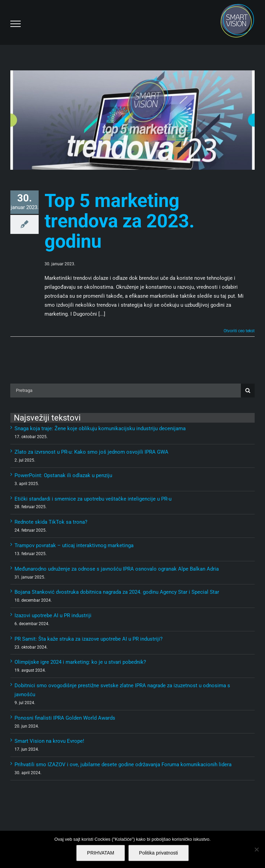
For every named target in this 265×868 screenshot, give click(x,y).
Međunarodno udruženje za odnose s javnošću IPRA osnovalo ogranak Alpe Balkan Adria (117, 569)
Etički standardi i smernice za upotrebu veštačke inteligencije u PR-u (93, 499)
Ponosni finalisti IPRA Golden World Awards (65, 718)
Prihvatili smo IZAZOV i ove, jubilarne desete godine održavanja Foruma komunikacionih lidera (123, 765)
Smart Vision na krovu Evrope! (49, 741)
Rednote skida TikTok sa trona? (51, 522)
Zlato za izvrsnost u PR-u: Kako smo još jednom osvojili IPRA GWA (91, 452)
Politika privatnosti (159, 853)
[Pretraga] (126, 391)
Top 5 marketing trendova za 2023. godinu (120, 221)
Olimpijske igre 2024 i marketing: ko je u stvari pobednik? (80, 662)
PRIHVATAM (101, 853)
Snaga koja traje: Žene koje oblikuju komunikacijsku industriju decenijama (100, 428)
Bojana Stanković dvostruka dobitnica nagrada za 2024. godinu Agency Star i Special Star (117, 592)
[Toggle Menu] (16, 24)
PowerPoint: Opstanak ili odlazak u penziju (63, 475)
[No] (256, 849)
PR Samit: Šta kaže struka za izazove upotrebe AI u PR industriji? (89, 639)
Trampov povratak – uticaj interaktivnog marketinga (74, 545)
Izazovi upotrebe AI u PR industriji (53, 615)
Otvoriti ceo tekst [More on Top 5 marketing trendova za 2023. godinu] (239, 331)
